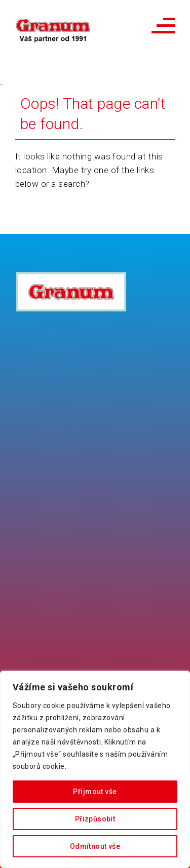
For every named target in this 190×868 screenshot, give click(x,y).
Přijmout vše (95, 792)
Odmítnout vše (95, 846)
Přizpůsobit (95, 819)
